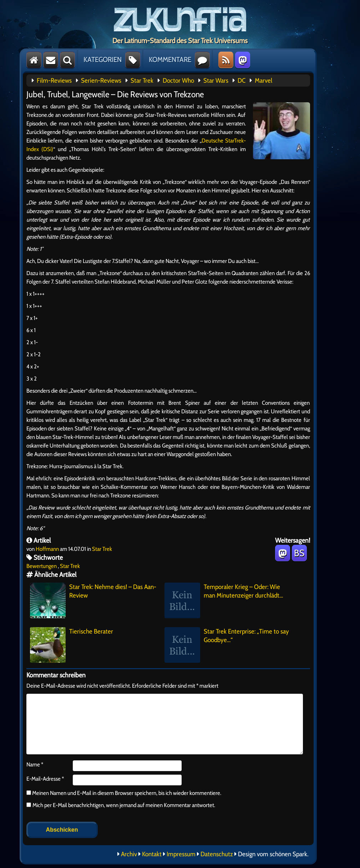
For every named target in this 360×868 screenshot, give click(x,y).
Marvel (263, 81)
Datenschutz (217, 854)
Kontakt (152, 854)
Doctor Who (178, 81)
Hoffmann (47, 549)
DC (242, 81)
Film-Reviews (54, 81)
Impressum (181, 854)
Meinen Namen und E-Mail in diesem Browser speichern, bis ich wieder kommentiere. (126, 793)
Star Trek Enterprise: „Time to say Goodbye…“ (227, 645)
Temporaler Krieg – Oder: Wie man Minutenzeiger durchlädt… (224, 600)
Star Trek (142, 81)
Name (35, 764)
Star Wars (216, 81)
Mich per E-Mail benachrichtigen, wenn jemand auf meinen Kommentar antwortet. (121, 805)
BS (299, 553)
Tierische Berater (72, 645)
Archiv (129, 854)
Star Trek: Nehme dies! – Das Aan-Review (93, 600)
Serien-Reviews (101, 81)
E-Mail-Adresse (45, 779)
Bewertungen (42, 566)
